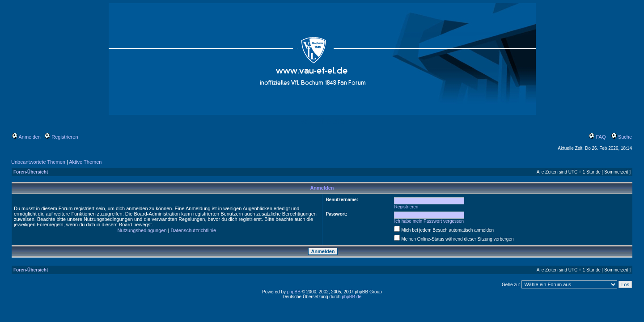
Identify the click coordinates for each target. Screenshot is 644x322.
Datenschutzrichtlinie (194, 230)
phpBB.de (352, 297)
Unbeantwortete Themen (38, 162)
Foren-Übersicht (31, 172)
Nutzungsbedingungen (142, 230)
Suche (622, 137)
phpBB (294, 292)
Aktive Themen (85, 162)
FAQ (597, 137)
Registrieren (61, 137)
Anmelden (26, 137)
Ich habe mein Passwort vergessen (429, 221)
